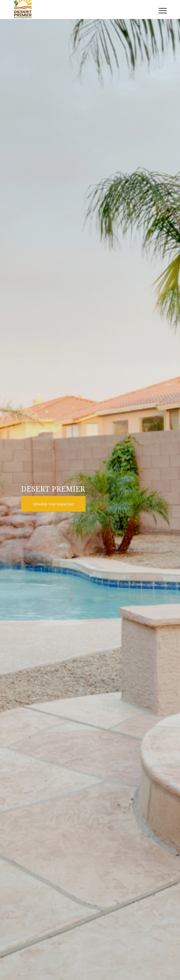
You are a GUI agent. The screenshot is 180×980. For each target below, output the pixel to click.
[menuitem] (162, 10)
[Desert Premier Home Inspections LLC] (75, 9)
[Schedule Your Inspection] (53, 504)
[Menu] (162, 10)
